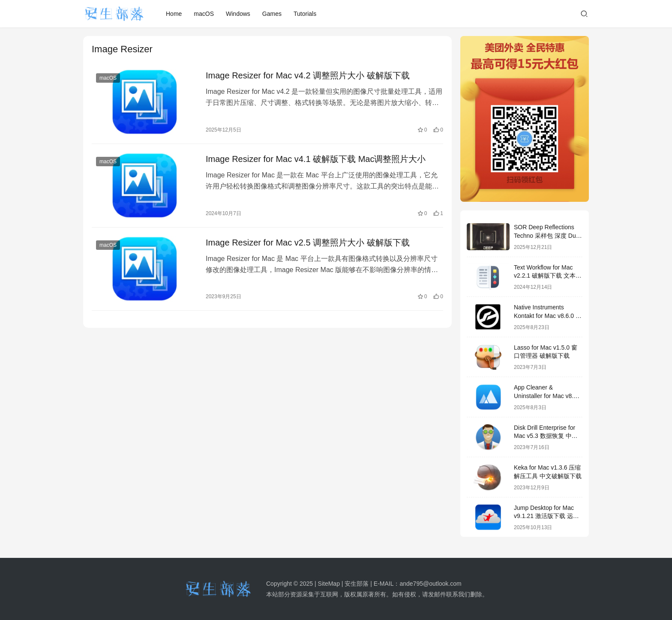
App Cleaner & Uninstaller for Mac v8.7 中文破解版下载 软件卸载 (548, 396)
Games (272, 14)
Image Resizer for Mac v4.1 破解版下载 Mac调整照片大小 (316, 159)
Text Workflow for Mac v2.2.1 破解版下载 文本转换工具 (548, 276)
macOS (204, 14)
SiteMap (329, 584)
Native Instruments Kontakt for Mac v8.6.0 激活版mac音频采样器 (548, 316)
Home (174, 14)
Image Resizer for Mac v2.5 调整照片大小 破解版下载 (308, 243)
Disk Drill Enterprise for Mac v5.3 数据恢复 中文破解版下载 (546, 436)
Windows (238, 14)
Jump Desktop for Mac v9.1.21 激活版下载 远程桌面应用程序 (546, 516)
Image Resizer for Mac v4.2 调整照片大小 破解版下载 (308, 75)
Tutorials (305, 14)
